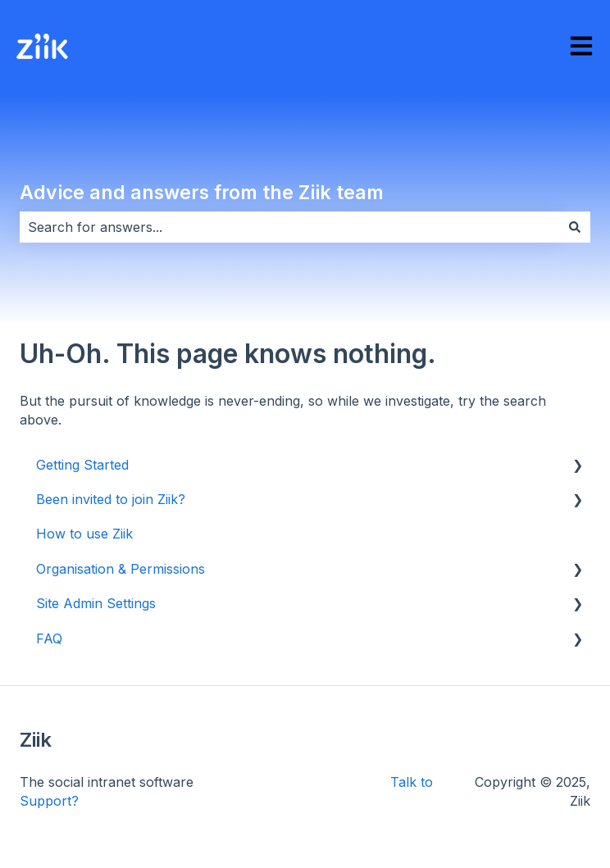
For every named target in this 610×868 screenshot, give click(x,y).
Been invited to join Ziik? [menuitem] (111, 499)
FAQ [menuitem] (49, 639)
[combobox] (289, 227)
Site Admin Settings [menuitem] (96, 603)
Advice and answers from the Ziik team (202, 193)
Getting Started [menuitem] (82, 465)
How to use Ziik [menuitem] (84, 534)
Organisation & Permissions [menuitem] (121, 569)
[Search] (575, 227)
